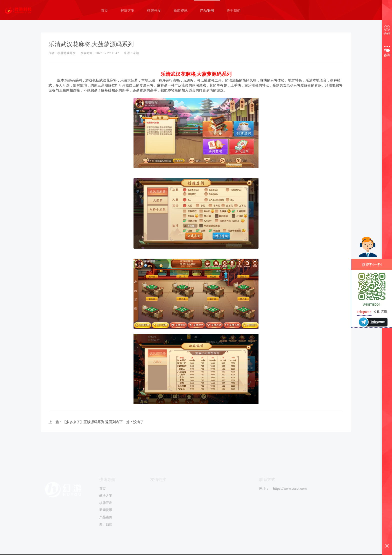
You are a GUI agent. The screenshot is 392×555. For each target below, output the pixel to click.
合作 (387, 30)
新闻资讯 (180, 11)
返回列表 (113, 422)
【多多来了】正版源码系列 (84, 422)
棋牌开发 (154, 11)
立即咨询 (380, 312)
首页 (104, 11)
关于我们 (233, 11)
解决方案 (127, 11)
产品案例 (207, 11)
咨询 (387, 51)
